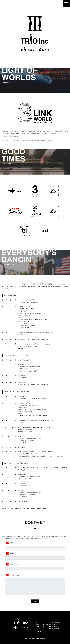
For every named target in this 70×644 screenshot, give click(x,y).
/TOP (36, 617)
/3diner (37, 623)
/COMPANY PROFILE (54, 623)
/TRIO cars (38, 621)
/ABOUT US (38, 619)
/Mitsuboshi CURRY (40, 632)
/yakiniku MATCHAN (40, 630)
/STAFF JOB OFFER (54, 621)
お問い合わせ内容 (12, 575)
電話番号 (10, 554)
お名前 (10, 543)
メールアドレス (12, 564)
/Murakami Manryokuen (55, 617)
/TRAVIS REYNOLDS (54, 619)
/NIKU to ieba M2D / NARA (42, 625)
